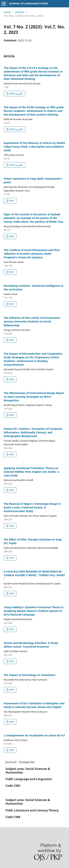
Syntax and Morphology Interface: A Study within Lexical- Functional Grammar (31, 645)
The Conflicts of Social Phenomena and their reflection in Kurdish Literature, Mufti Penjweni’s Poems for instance (32, 254)
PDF (11, 201)
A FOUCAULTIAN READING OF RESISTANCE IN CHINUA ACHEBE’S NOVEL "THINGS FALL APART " (34, 575)
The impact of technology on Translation (30, 675)
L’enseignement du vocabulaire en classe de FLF (34, 735)
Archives (20, 12)
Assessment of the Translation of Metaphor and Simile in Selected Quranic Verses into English (34, 705)
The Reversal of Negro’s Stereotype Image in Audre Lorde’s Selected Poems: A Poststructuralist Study (32, 507)
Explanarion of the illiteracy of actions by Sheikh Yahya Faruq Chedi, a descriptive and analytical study (34, 147)
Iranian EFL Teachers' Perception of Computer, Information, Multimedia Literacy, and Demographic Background (33, 432)
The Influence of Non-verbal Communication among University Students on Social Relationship (32, 321)
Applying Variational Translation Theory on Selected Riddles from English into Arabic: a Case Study (31, 472)
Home (7, 12)
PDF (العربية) (16, 94)
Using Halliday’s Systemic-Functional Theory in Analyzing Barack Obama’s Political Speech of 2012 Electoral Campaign (34, 611)
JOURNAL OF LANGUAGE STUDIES (29, 3)
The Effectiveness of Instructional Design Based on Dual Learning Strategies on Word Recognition (34, 397)
